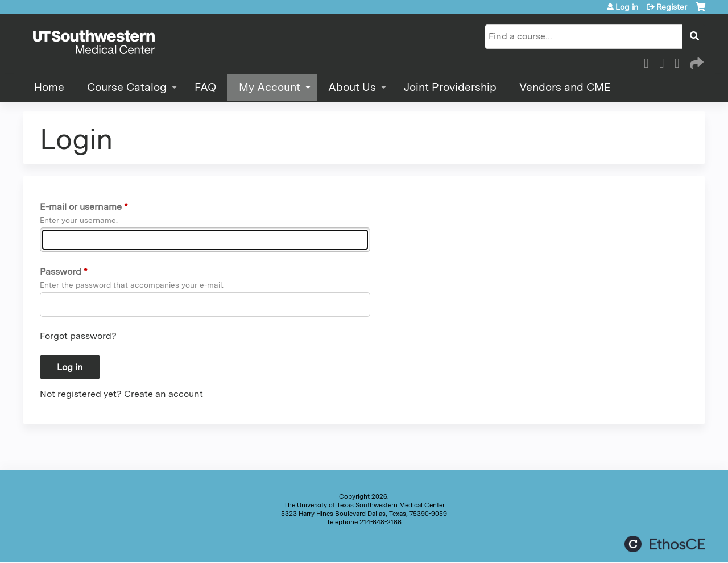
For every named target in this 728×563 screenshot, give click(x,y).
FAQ (205, 87)
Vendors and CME (565, 87)
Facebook (650, 61)
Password (61, 272)
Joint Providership (450, 87)
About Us (352, 87)
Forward (696, 61)
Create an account (164, 394)
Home (49, 87)
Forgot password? (78, 336)
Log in (627, 7)
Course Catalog (127, 87)
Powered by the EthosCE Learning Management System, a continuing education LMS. (665, 544)
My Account (270, 87)
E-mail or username (81, 207)
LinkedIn (680, 61)
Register (672, 7)
